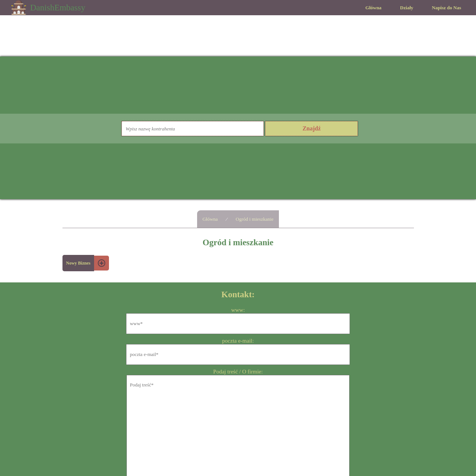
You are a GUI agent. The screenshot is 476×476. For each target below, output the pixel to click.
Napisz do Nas (446, 8)
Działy (407, 8)
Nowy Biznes (78, 263)
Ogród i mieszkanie (255, 219)
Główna (374, 8)
